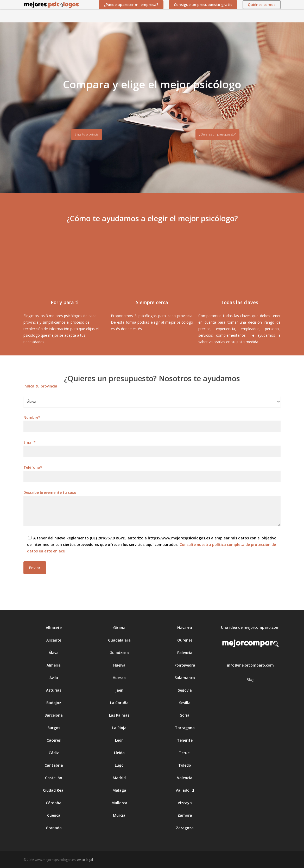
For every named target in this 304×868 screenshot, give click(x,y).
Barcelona (54, 715)
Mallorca (119, 803)
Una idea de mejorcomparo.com (250, 627)
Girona (119, 628)
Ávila (54, 678)
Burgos (54, 728)
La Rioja (119, 728)
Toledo (185, 765)
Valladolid (185, 790)
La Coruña (119, 703)
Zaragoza (185, 828)
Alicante (54, 640)
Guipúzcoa (119, 653)
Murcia (119, 815)
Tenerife (185, 740)
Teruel (185, 753)
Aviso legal (85, 860)
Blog (250, 679)
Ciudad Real (54, 790)
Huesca (119, 678)
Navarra (185, 628)
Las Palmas (119, 715)
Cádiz (54, 753)
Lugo (119, 765)
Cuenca (54, 815)
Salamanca (185, 678)
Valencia (185, 778)
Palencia (185, 653)
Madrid (119, 778)
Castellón (54, 778)
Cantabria (54, 765)
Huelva (119, 665)
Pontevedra (185, 665)
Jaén (119, 690)
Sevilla (185, 703)
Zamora (185, 815)
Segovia (185, 690)
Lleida (119, 753)
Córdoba (54, 803)
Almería (54, 665)
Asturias (54, 690)
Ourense (185, 640)
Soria (185, 715)
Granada (54, 828)
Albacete (54, 628)
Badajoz (54, 703)
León (119, 740)
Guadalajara (119, 640)
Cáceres (54, 740)
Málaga (119, 790)
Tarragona (185, 728)
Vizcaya (185, 803)
